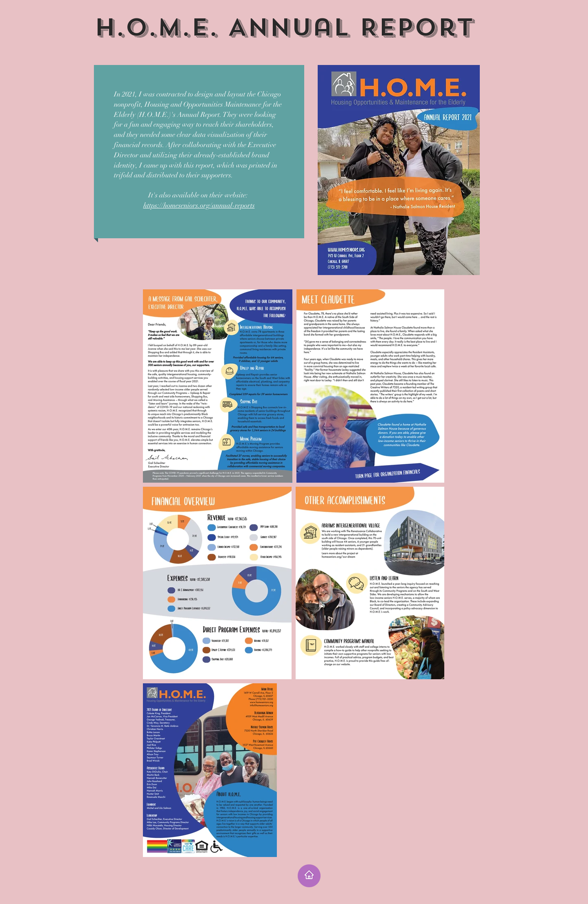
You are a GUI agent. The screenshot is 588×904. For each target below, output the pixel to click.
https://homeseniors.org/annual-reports (199, 205)
